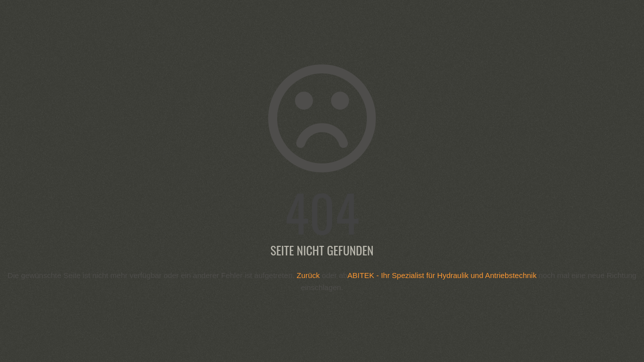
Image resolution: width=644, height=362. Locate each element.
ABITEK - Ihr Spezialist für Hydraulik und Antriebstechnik (442, 275)
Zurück (308, 275)
